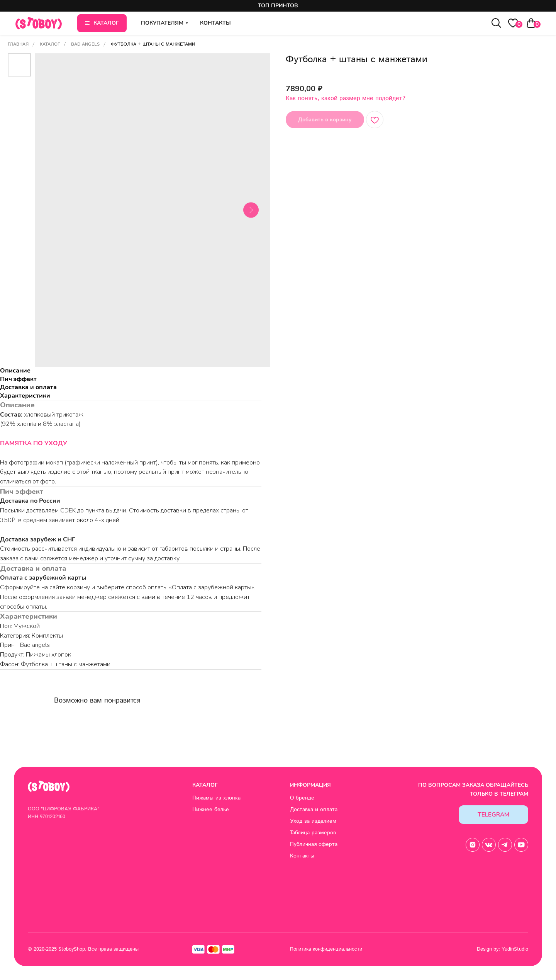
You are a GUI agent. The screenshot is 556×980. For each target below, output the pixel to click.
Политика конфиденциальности (326, 949)
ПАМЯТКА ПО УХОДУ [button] (34, 443)
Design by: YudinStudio (503, 949)
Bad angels (85, 44)
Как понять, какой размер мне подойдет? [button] (346, 98)
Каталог (50, 44)
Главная (18, 44)
